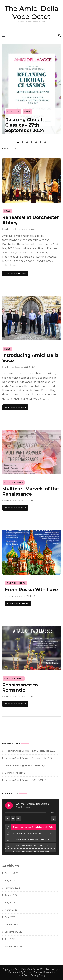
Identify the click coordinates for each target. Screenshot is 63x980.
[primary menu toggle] (4, 37)
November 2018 (13, 946)
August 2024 (11, 873)
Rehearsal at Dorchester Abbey (31, 220)
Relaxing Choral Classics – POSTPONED (25, 780)
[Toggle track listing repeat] (18, 819)
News (28, 112)
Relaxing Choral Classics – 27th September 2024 (25, 125)
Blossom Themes (33, 972)
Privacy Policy (38, 975)
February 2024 (12, 888)
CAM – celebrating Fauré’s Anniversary (25, 765)
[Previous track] (8, 819)
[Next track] (13, 819)
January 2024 (12, 895)
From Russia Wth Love (32, 590)
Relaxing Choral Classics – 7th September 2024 (29, 758)
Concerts (13, 112)
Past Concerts (14, 482)
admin (8, 229)
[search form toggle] (60, 35)
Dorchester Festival (15, 773)
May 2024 (10, 880)
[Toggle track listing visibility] (53, 819)
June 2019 (10, 939)
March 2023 (11, 910)
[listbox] (32, 94)
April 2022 (10, 917)
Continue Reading (15, 274)
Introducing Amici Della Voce (30, 358)
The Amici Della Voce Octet (32, 12)
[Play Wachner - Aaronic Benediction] (9, 805)
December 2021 (13, 924)
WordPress (24, 975)
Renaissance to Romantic (20, 688)
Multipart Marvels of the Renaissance (31, 491)
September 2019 (13, 932)
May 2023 (10, 902)
